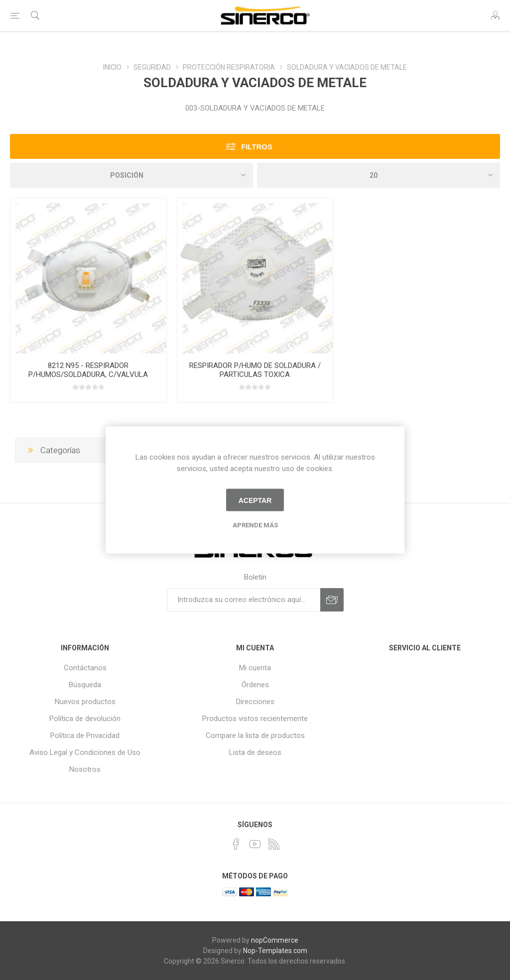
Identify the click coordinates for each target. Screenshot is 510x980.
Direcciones (255, 702)
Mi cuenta (255, 668)
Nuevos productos (85, 702)
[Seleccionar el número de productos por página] (379, 175)
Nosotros (85, 769)
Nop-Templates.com (275, 951)
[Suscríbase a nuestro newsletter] (244, 600)
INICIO (112, 67)
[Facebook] (236, 844)
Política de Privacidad (85, 735)
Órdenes (255, 685)
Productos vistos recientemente (255, 719)
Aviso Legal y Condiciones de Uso (85, 752)
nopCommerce (275, 940)
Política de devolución (85, 719)
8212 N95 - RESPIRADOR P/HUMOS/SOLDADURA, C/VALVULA (88, 370)
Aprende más (255, 525)
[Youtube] (255, 844)
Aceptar (255, 500)
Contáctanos (85, 668)
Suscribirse (332, 600)
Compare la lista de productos (255, 735)
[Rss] (274, 844)
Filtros (257, 147)
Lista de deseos (255, 752)
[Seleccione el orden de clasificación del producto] (131, 175)
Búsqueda (85, 685)
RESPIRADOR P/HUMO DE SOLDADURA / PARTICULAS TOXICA (255, 370)
